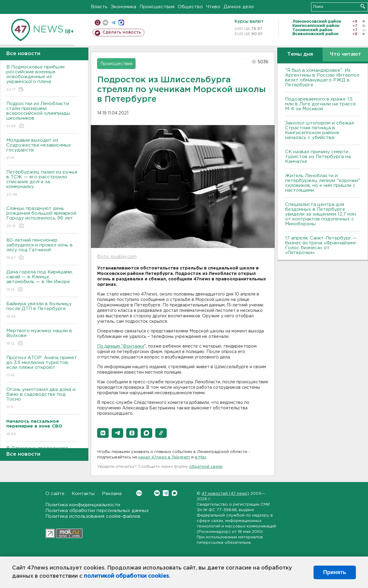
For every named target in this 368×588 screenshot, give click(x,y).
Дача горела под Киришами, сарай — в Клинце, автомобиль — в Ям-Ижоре (43, 281)
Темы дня (300, 54)
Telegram (166, 493)
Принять (335, 572)
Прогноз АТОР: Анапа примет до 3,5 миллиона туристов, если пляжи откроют (43, 367)
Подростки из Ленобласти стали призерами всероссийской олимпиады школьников (43, 115)
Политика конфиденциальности (83, 505)
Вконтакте (139, 493)
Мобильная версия (98, 23)
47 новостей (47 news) (225, 494)
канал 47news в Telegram (164, 457)
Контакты (83, 494)
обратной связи (206, 467)
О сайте (55, 494)
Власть (99, 7)
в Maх (201, 457)
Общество (190, 7)
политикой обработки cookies (126, 576)
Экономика (123, 7)
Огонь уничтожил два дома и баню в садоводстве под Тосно (43, 399)
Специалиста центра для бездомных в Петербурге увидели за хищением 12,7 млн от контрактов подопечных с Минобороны (320, 214)
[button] (103, 433)
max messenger (121, 23)
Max (174, 493)
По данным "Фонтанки (121, 346)
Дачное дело (239, 7)
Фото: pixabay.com (117, 257)
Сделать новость (122, 32)
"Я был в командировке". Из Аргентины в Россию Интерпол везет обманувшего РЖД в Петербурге (322, 78)
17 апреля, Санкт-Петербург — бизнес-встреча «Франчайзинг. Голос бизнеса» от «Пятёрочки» (321, 245)
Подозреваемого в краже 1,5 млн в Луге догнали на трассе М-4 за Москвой (320, 104)
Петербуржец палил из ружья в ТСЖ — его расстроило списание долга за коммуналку (43, 184)
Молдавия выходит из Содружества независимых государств (43, 149)
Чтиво (213, 7)
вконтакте (105, 23)
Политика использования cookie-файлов (93, 516)
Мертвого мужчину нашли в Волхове (43, 337)
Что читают (345, 54)
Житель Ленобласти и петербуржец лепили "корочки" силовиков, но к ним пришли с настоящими (323, 183)
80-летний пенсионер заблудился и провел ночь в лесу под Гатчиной (43, 249)
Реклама (112, 494)
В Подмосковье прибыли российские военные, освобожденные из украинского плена (43, 79)
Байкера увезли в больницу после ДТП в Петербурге (43, 311)
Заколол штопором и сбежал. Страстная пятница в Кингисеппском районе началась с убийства (320, 130)
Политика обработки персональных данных (97, 511)
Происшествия (157, 7)
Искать (363, 6)
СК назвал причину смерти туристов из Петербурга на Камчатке (318, 157)
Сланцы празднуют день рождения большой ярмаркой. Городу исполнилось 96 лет (43, 218)
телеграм (113, 23)
